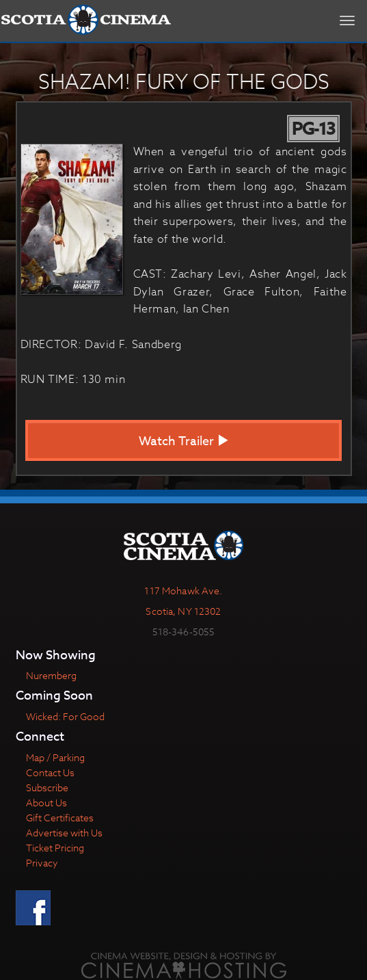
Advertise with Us (64, 833)
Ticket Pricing (55, 848)
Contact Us (50, 772)
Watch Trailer (184, 441)
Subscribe (47, 787)
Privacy (42, 863)
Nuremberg (51, 675)
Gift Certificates (60, 818)
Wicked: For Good (65, 716)
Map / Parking (55, 757)
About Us (46, 803)
